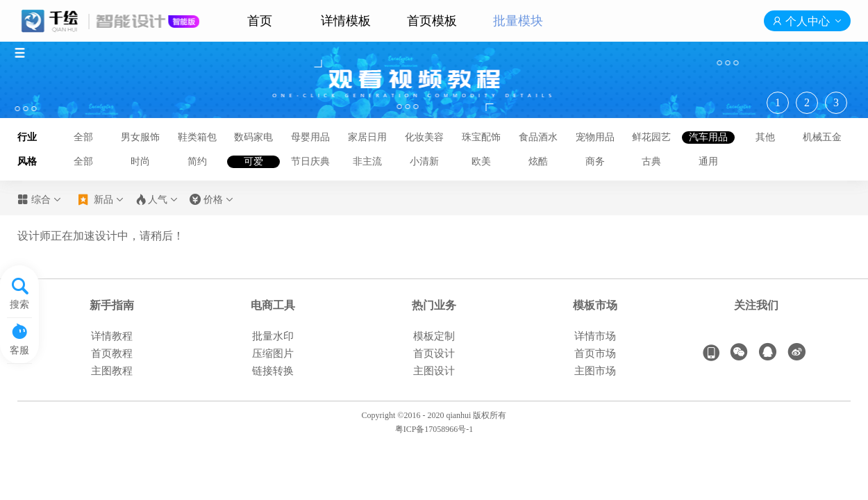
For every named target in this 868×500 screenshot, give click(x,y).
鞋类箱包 (197, 137)
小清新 (424, 161)
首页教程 (112, 353)
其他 (765, 137)
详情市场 (595, 336)
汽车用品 (708, 137)
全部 (83, 137)
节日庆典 (310, 161)
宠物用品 (595, 137)
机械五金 (822, 137)
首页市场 (595, 353)
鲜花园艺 (651, 137)
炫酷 (538, 161)
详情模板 (346, 21)
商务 (595, 161)
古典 (651, 161)
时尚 (140, 161)
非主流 (367, 161)
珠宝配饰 (481, 137)
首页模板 (432, 21)
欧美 (481, 161)
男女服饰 (140, 137)
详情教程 (112, 336)
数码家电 (253, 137)
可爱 (253, 161)
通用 (708, 161)
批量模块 (518, 21)
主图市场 (595, 371)
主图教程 (112, 371)
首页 (260, 21)
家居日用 (367, 137)
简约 (197, 161)
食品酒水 (538, 137)
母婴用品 (310, 137)
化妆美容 (424, 137)
